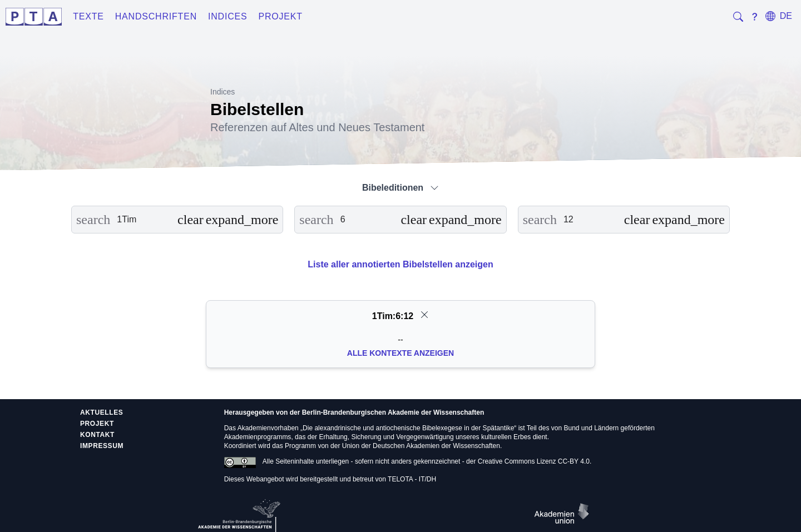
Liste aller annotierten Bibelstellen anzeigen (400, 264)
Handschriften (156, 16)
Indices (228, 16)
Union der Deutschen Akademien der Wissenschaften (421, 446)
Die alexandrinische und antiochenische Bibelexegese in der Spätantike (408, 428)
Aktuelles (102, 412)
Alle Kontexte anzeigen (400, 353)
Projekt (281, 16)
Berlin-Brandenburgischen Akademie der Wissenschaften (393, 412)
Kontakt (97, 435)
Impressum (102, 446)
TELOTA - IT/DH (412, 479)
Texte (88, 16)
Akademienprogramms (258, 437)
